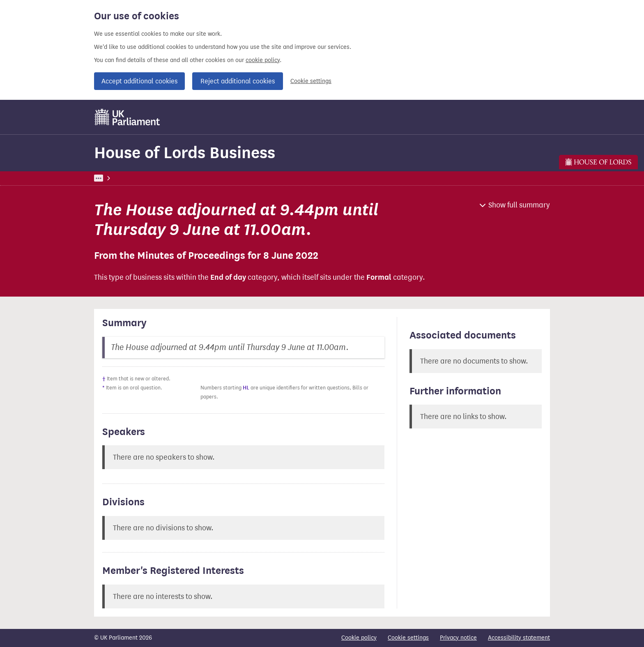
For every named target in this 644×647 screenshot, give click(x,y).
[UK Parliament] (128, 117)
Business (155, 178)
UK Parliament (113, 178)
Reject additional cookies (238, 81)
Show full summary (519, 205)
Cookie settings (311, 81)
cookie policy (263, 60)
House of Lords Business (185, 153)
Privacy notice (458, 638)
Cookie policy (359, 638)
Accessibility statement (519, 638)
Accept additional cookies (139, 81)
